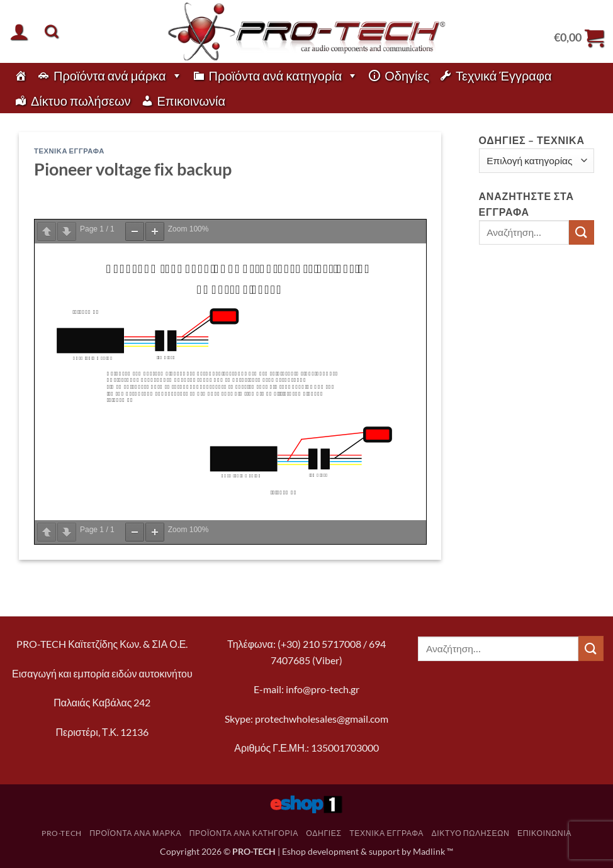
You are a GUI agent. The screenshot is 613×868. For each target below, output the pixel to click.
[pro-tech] (21, 75)
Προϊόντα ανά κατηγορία (284, 75)
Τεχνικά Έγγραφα (503, 75)
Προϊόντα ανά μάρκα (118, 75)
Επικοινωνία (192, 101)
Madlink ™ (433, 851)
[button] (19, 31)
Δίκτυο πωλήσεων (81, 101)
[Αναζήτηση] (51, 31)
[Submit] (582, 232)
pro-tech (62, 833)
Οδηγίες (407, 75)
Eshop (294, 851)
